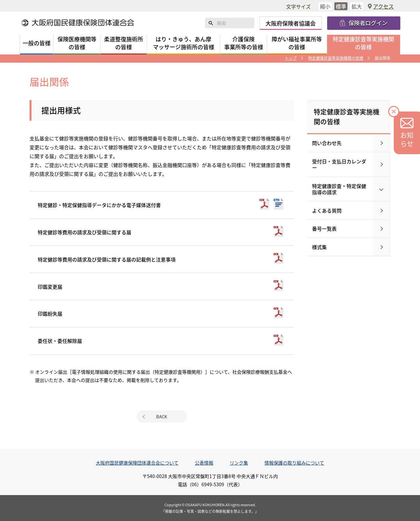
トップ (291, 58)
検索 (211, 23)
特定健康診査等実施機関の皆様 (336, 58)
